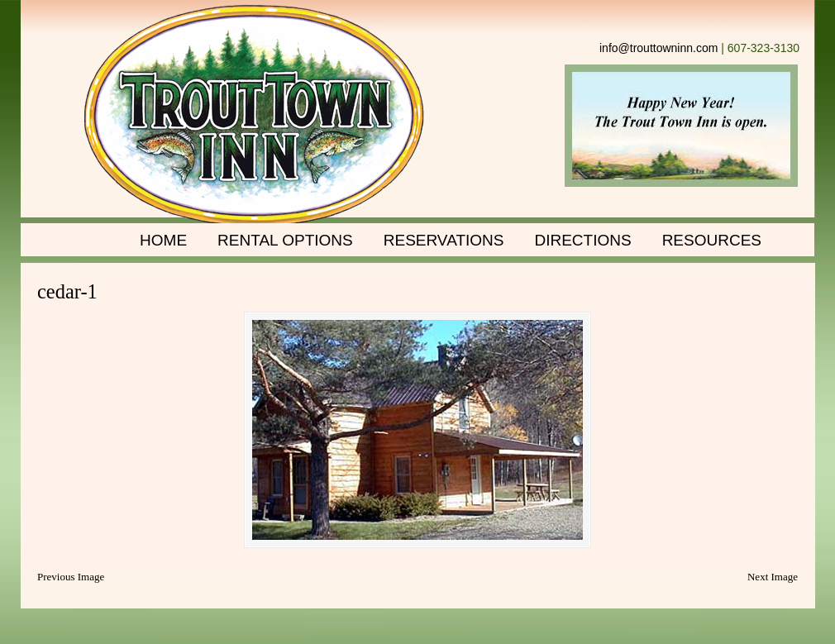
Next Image (773, 577)
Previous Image (71, 577)
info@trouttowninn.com (658, 48)
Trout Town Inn (254, 116)
